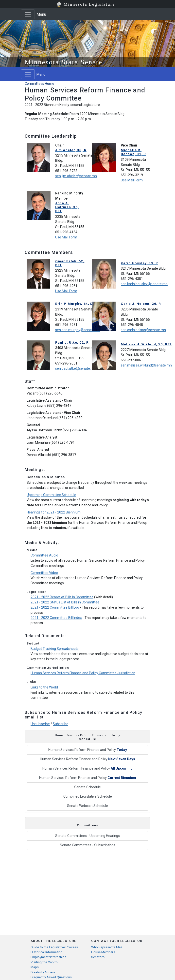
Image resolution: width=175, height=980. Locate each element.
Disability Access (43, 972)
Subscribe (61, 724)
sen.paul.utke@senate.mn (76, 368)
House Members (103, 952)
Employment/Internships (48, 957)
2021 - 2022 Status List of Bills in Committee (65, 602)
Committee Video (44, 573)
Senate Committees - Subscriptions (88, 845)
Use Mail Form (132, 180)
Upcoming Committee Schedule (51, 495)
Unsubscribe (40, 724)
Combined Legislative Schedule (88, 796)
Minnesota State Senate (64, 62)
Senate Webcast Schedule (87, 806)
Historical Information (46, 952)
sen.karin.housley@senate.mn (144, 284)
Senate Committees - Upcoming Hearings (87, 836)
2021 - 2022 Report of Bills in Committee (62, 597)
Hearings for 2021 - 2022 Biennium (54, 512)
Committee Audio (44, 555)
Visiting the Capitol (44, 962)
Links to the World (44, 687)
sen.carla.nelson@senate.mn (143, 330)
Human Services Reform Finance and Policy (88, 750)
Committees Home (39, 84)
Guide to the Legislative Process (54, 947)
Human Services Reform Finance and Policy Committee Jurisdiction (83, 673)
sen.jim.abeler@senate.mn (76, 176)
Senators (98, 957)
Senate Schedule (87, 787)
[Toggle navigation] (28, 14)
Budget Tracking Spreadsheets (55, 649)
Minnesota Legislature (89, 4)
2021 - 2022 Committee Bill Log (55, 607)
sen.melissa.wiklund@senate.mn (146, 365)
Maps (35, 967)
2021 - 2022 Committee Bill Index (56, 618)
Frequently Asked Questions (51, 977)
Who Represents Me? (107, 947)
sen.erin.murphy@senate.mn (78, 330)
